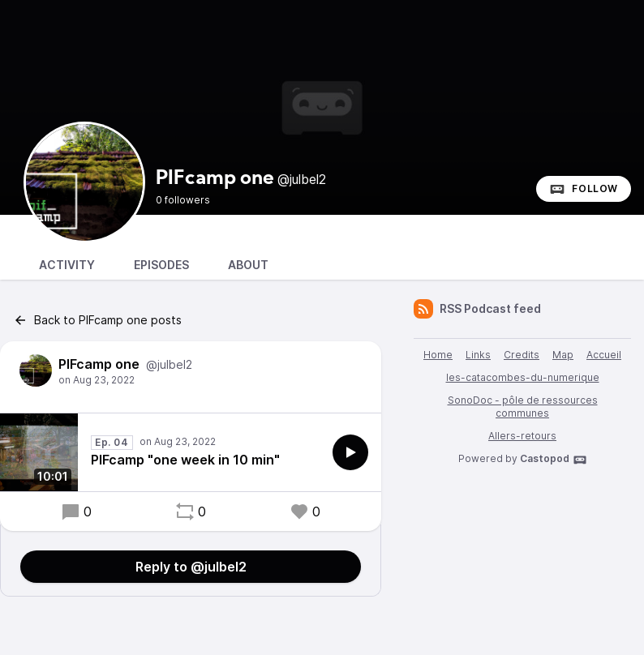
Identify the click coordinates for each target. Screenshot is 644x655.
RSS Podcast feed (477, 309)
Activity (67, 265)
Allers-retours (522, 436)
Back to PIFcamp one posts (97, 320)
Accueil (604, 355)
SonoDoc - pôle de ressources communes (523, 407)
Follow (584, 189)
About (248, 265)
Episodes (161, 265)
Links (478, 355)
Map (563, 355)
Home (438, 355)
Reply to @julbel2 (191, 567)
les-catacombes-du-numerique (523, 377)
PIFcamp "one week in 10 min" (185, 460)
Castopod (554, 460)
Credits (522, 355)
